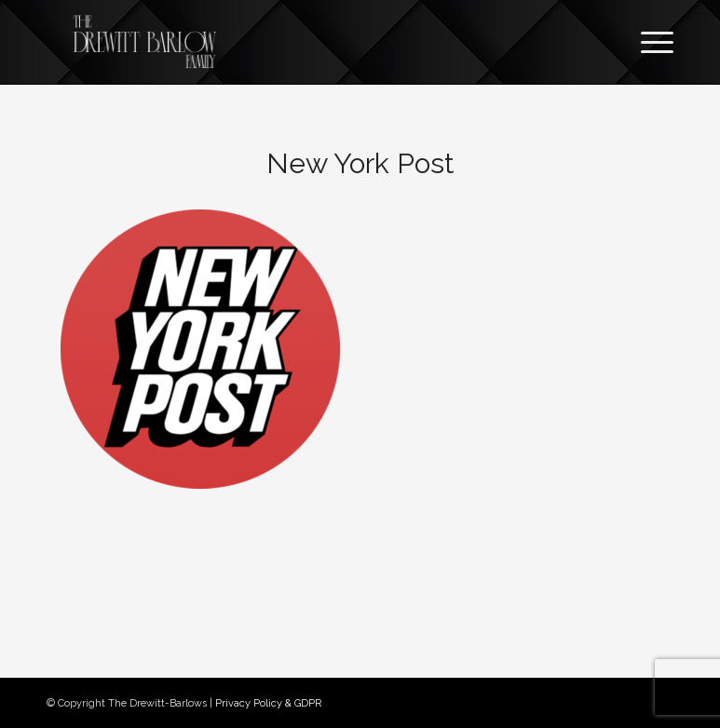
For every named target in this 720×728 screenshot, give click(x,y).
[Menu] (648, 42)
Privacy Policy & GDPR (268, 703)
